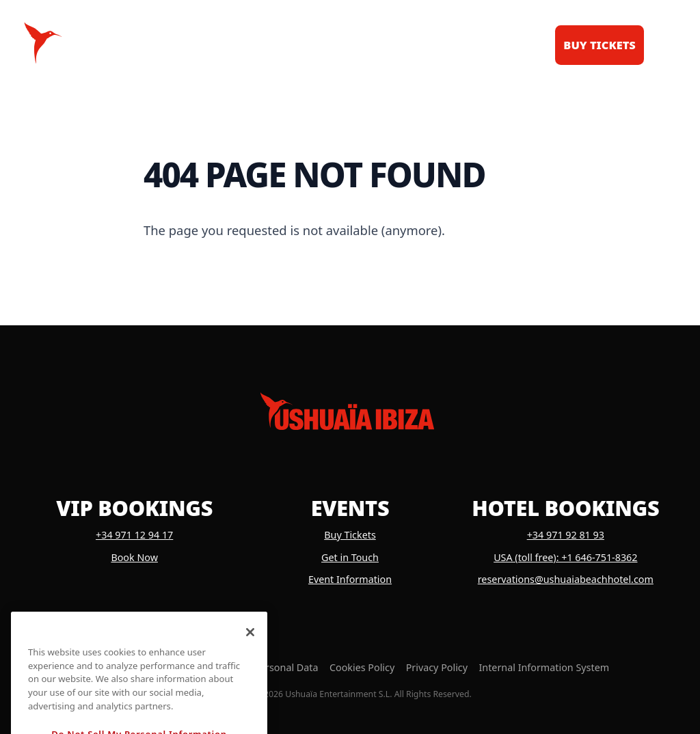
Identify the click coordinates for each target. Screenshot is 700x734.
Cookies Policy (362, 667)
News (385, 45)
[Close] (250, 657)
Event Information (350, 579)
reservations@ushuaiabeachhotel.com (566, 579)
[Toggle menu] (663, 43)
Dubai (500, 45)
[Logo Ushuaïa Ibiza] (43, 43)
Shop (441, 45)
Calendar (215, 45)
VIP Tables (308, 45)
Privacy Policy (437, 667)
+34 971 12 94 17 (134, 535)
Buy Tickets (350, 535)
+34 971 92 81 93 (566, 535)
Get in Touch (350, 557)
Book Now (134, 557)
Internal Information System (544, 667)
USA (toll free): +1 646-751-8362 (565, 557)
